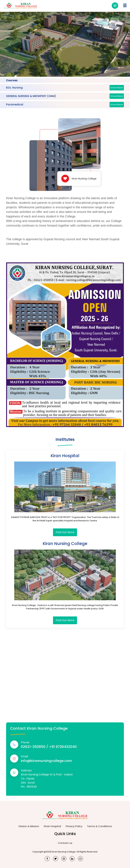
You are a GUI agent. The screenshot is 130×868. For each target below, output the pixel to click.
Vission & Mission (29, 826)
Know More (117, 88)
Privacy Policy (74, 826)
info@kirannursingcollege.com (46, 761)
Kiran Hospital (52, 826)
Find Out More (65, 532)
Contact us (65, 843)
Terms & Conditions (99, 826)
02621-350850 (33, 747)
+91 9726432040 (63, 747)
